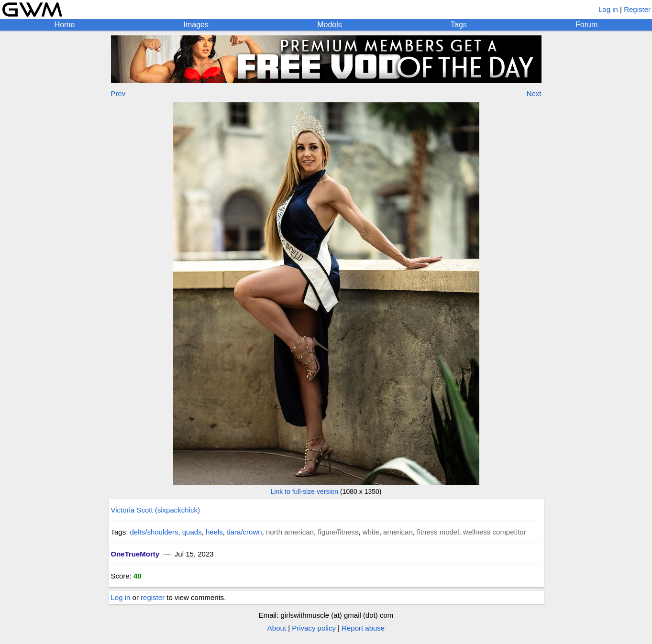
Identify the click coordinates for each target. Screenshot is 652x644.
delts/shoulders (154, 532)
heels (214, 532)
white (371, 532)
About (277, 628)
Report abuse (363, 628)
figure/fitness (338, 532)
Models (330, 25)
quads (192, 532)
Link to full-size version (305, 491)
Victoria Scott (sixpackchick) (155, 510)
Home (65, 25)
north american (290, 532)
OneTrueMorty (135, 554)
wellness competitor (495, 532)
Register (637, 9)
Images (196, 25)
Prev (118, 93)
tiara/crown (244, 532)
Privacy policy (314, 628)
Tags (459, 25)
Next (534, 93)
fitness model (438, 532)
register (153, 597)
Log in (608, 9)
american (398, 532)
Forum (586, 25)
